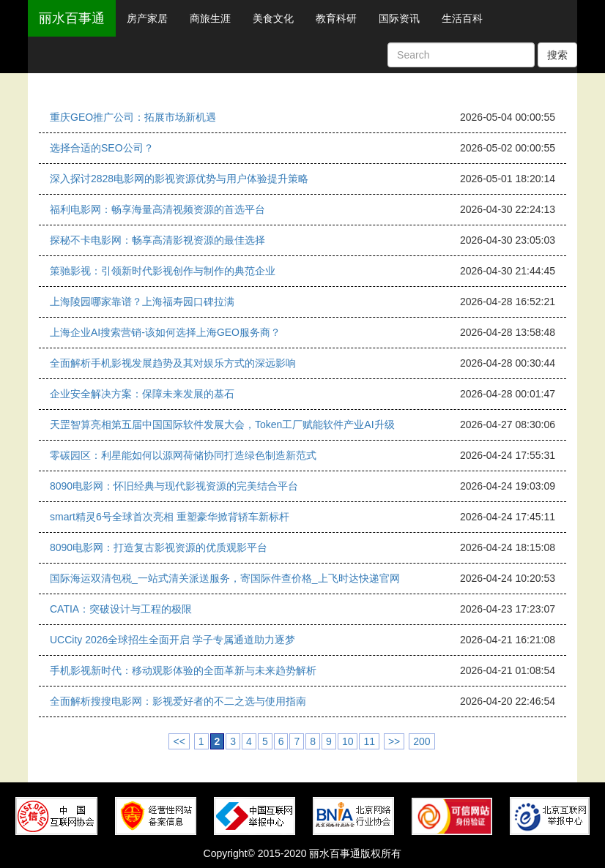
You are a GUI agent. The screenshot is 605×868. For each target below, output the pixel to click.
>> (394, 741)
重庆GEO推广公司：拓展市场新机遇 (133, 117)
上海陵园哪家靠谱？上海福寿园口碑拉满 (142, 302)
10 (348, 741)
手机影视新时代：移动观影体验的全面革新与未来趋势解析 (183, 670)
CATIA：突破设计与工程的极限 (121, 609)
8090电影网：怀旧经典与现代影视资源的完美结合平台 (174, 486)
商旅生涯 (210, 18)
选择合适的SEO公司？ (102, 148)
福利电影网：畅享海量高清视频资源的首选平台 (157, 209)
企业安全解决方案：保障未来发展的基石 (142, 394)
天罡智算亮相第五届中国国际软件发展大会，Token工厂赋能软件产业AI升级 (222, 424)
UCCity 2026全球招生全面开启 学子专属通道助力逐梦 (172, 640)
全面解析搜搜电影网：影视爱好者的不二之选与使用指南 (178, 701)
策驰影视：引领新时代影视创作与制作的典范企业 (163, 271)
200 (422, 741)
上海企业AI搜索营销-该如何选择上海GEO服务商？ (165, 332)
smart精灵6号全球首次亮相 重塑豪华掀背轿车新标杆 (170, 517)
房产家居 (147, 18)
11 (369, 741)
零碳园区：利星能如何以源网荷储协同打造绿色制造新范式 (183, 455)
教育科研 (336, 18)
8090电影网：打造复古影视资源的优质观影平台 (159, 547)
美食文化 (273, 18)
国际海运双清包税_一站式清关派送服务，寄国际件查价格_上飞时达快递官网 (225, 578)
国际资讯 (399, 18)
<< (179, 741)
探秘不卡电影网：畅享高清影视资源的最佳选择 (157, 240)
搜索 (557, 55)
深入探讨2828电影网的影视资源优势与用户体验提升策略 (179, 179)
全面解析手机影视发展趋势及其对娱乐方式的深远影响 (173, 363)
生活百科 (462, 18)
